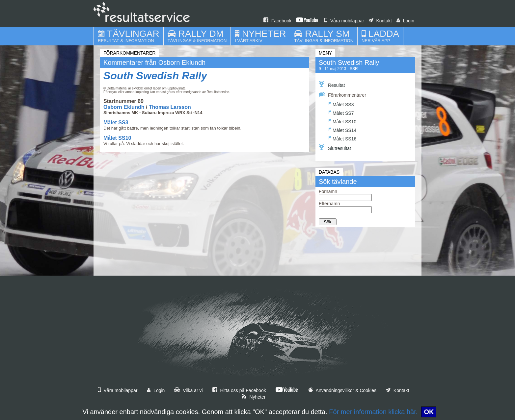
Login (405, 21)
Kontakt (380, 21)
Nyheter (254, 397)
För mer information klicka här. (373, 412)
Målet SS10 (117, 138)
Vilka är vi (188, 390)
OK (429, 412)
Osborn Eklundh (124, 107)
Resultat (332, 85)
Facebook (277, 21)
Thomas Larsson (170, 107)
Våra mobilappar (344, 21)
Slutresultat (335, 148)
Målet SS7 (341, 112)
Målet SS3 (116, 123)
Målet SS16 (342, 138)
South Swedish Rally (155, 76)
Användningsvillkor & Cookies (342, 390)
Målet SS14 (342, 129)
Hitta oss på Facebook (239, 390)
